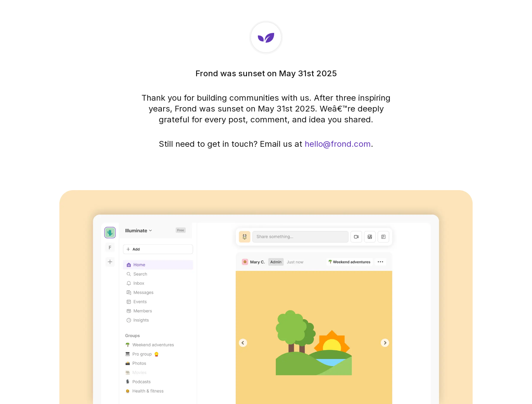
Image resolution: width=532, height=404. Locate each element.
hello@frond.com (338, 144)
